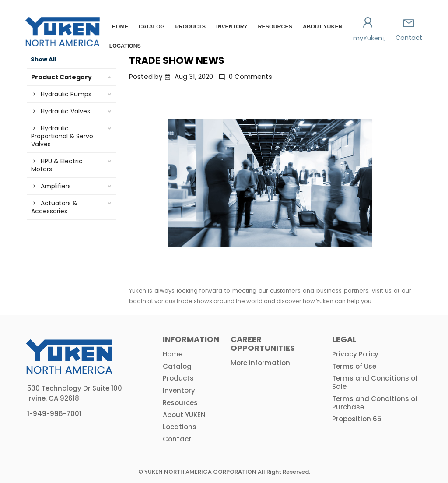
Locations (125, 46)
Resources (275, 27)
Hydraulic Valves (65, 111)
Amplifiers (56, 186)
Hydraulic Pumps (66, 94)
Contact (409, 31)
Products (190, 27)
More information (260, 363)
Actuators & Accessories (54, 207)
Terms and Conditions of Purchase (375, 403)
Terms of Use (354, 366)
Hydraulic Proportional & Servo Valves (62, 136)
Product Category (61, 77)
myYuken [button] (368, 30)
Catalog (152, 27)
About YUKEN (323, 27)
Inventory (232, 27)
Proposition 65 (357, 419)
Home (120, 27)
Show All (44, 60)
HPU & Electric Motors (57, 165)
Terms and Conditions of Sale (375, 382)
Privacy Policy (355, 354)
